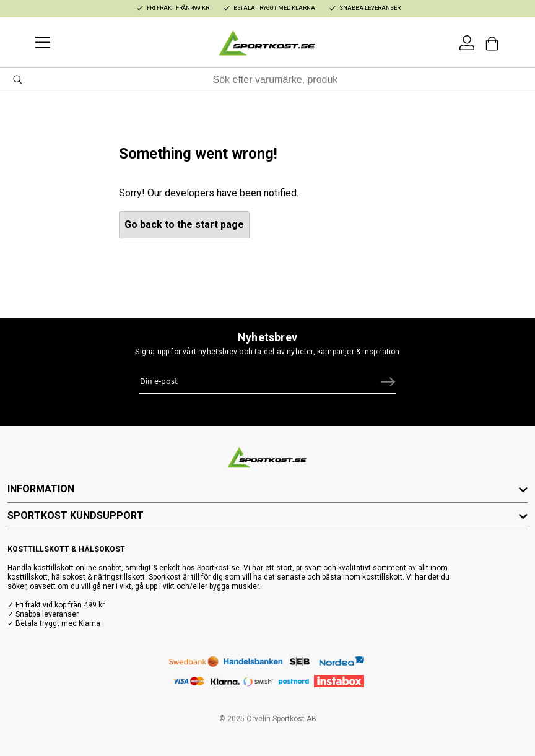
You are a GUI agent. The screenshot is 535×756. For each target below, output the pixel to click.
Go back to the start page (184, 224)
